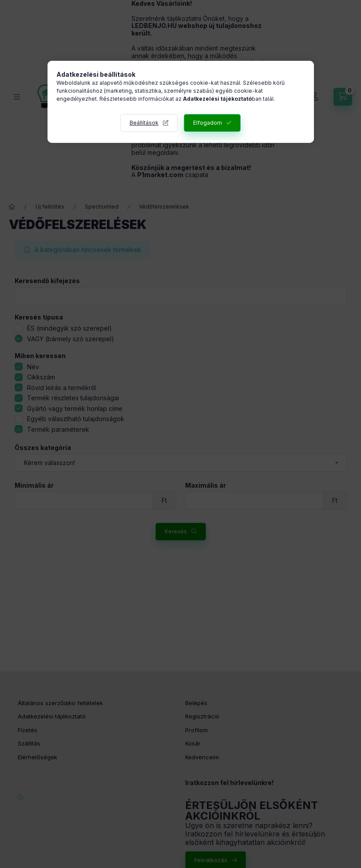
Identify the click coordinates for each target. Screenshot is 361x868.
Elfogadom (208, 123)
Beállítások (144, 123)
